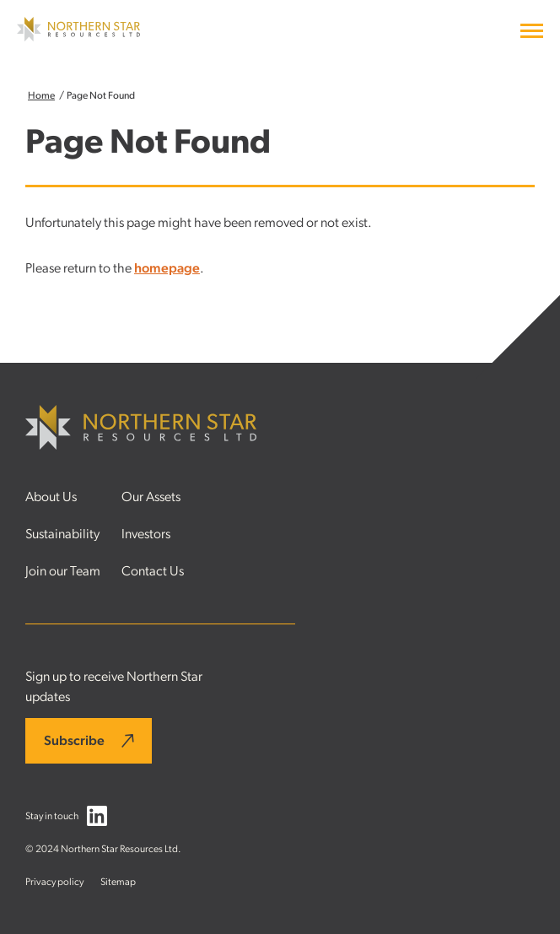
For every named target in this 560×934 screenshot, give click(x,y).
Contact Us (153, 571)
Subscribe (74, 741)
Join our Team (63, 571)
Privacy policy (54, 882)
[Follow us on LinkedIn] (97, 819)
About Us (51, 497)
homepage (167, 268)
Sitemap (118, 882)
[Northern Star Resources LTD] (78, 37)
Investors (146, 534)
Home (41, 95)
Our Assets (151, 497)
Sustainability (62, 534)
